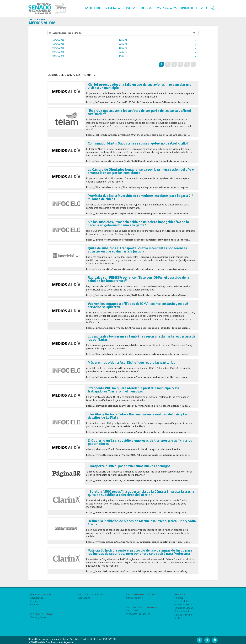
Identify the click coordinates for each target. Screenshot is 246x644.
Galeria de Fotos (183, 604)
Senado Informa (183, 615)
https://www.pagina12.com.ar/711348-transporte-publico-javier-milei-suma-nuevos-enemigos (142, 480)
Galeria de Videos (184, 608)
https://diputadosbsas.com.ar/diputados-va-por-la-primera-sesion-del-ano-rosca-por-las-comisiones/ (146, 187)
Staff (177, 618)
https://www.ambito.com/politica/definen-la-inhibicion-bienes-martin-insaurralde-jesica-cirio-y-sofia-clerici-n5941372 (156, 542)
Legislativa (84, 598)
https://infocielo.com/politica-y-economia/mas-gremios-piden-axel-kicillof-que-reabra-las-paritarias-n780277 (151, 377)
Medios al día (182, 601)
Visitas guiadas (38, 617)
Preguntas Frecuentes (138, 614)
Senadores (36, 601)
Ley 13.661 (132, 610)
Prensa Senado (182, 611)
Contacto (186, 8)
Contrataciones (134, 598)
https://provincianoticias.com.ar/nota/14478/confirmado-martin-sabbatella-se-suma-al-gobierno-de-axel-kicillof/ (154, 161)
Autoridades (37, 598)
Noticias (179, 598)
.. (193, 64)
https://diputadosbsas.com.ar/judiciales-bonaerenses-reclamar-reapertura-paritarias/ (137, 354)
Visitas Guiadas (167, 8)
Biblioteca (36, 604)
